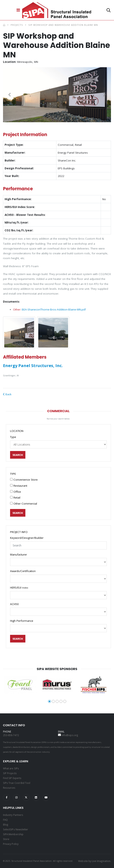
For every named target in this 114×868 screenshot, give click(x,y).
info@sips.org (70, 735)
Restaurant (19, 486)
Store (6, 839)
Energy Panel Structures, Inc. (33, 366)
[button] (109, 11)
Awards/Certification (23, 571)
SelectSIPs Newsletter (16, 829)
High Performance (22, 621)
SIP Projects (10, 773)
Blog (6, 825)
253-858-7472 (11, 735)
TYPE (13, 474)
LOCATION (17, 431)
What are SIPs (11, 768)
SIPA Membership (13, 834)
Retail (15, 498)
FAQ (5, 820)
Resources (9, 788)
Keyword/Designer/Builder (27, 538)
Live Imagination (101, 861)
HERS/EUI (19, 588)
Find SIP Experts (12, 778)
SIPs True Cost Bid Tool (17, 783)
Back (7, 394)
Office (16, 492)
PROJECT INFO (19, 532)
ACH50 (14, 604)
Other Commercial (24, 504)
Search (18, 455)
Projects (17, 25)
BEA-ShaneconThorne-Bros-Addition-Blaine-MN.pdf (54, 309)
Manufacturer (19, 555)
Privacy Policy (11, 844)
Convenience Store (24, 480)
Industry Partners (13, 815)
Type (13, 437)
